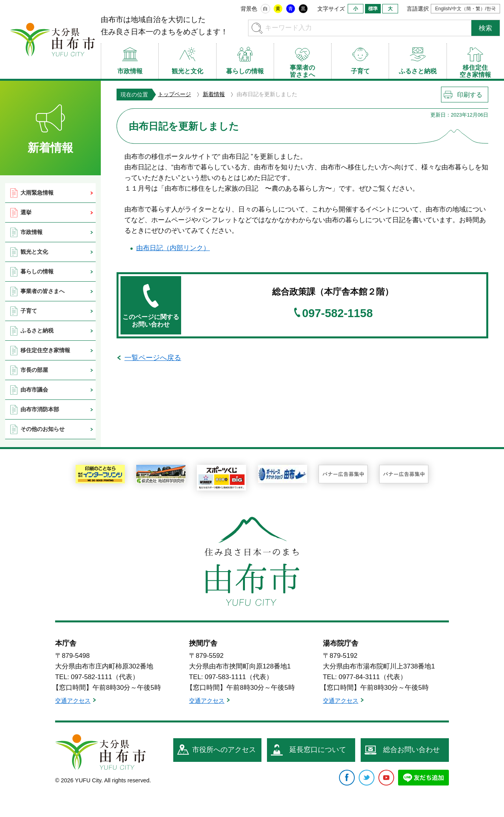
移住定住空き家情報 (45, 350)
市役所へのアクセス (224, 750)
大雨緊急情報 (37, 193)
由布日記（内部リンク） (173, 248)
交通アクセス (73, 701)
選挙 (26, 212)
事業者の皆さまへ (43, 291)
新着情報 (214, 94)
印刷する (470, 95)
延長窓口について (318, 750)
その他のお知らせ (43, 429)
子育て (29, 311)
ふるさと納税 (37, 331)
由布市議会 (34, 390)
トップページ (174, 94)
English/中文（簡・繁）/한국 (465, 9)
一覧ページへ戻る (153, 358)
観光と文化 (34, 252)
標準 (373, 9)
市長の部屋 (34, 370)
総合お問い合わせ (411, 750)
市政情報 (31, 232)
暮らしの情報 (37, 271)
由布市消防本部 (40, 409)
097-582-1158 (337, 313)
